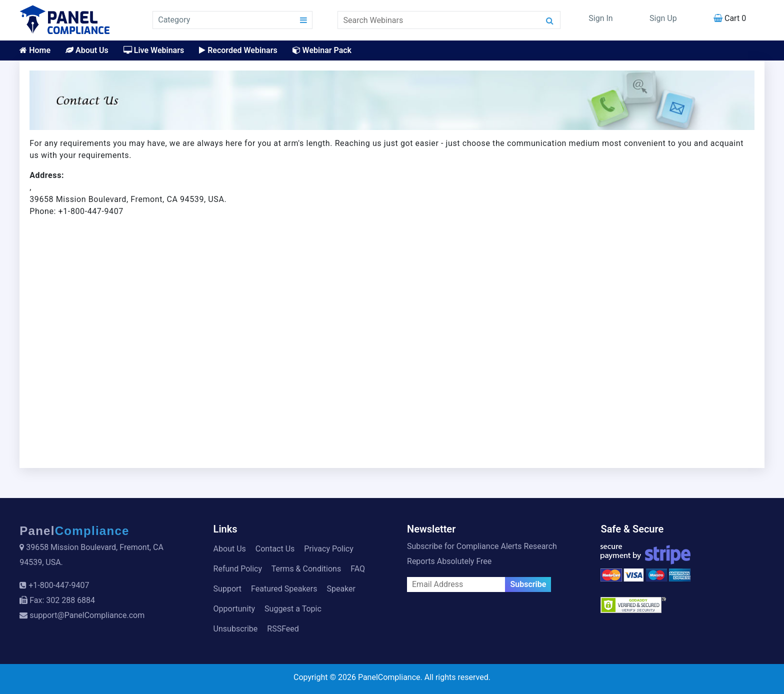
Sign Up (663, 18)
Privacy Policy (329, 549)
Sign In (600, 18)
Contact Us (275, 549)
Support (227, 589)
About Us (87, 50)
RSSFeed (283, 629)
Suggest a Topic (293, 609)
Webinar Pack (322, 50)
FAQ (358, 569)
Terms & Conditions (306, 569)
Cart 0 (730, 18)
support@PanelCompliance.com (87, 615)
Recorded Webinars (238, 50)
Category (174, 20)
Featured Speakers (284, 589)
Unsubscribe (236, 629)
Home (35, 50)
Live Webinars (154, 50)
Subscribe (528, 584)
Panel (74, 531)
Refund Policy (238, 569)
